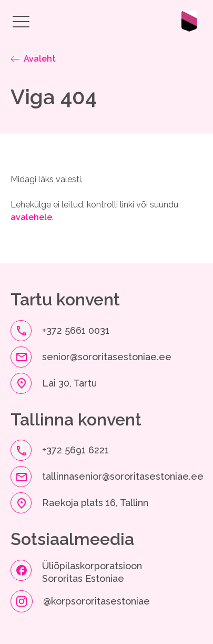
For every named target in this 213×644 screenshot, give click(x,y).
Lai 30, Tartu (69, 383)
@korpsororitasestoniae (97, 601)
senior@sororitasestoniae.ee (107, 357)
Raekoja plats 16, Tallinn (95, 503)
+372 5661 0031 (76, 330)
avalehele (31, 217)
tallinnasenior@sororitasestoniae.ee (123, 476)
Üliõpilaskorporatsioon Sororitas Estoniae (93, 572)
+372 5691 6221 (75, 450)
